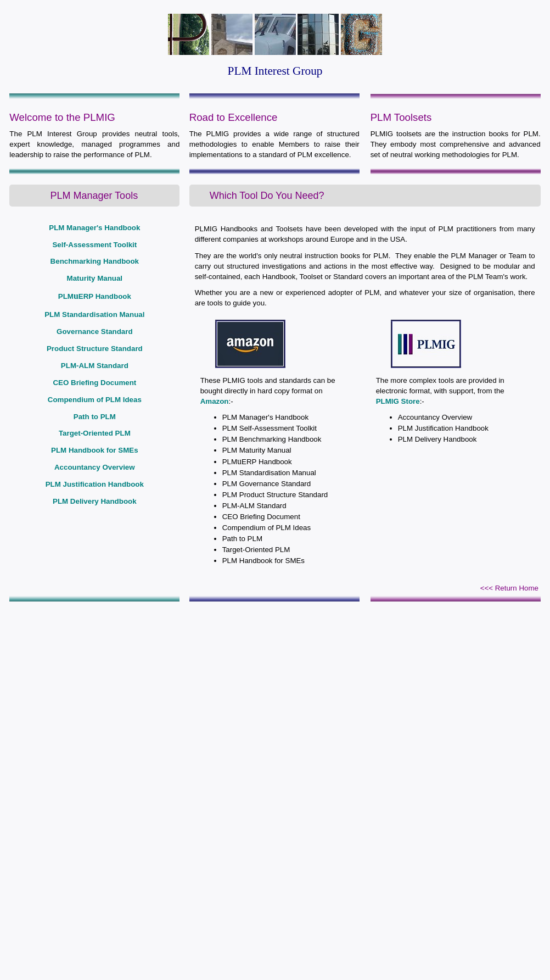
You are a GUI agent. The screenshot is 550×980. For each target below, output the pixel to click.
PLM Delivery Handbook (95, 501)
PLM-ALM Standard (95, 366)
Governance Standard (95, 332)
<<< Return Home (509, 588)
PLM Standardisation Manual (94, 314)
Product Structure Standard (95, 349)
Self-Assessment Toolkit (94, 245)
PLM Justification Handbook (95, 484)
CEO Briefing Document (94, 383)
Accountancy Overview (95, 467)
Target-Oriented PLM (95, 433)
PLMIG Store (398, 401)
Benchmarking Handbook (95, 261)
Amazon (215, 401)
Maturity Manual (95, 278)
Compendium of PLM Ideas (95, 400)
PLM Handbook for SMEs (94, 450)
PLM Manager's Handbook (94, 228)
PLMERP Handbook (95, 296)
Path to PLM (95, 417)
